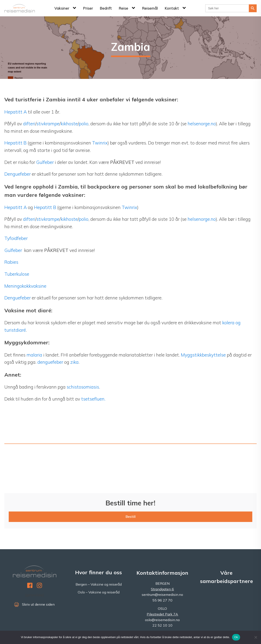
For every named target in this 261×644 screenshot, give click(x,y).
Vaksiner (62, 8)
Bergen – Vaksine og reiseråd (99, 584)
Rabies (11, 262)
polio (84, 124)
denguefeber (50, 362)
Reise (124, 8)
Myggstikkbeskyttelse (203, 355)
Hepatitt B (15, 143)
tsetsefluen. (93, 399)
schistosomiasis (83, 387)
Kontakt (172, 8)
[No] (256, 637)
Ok (236, 637)
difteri (29, 124)
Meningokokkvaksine (25, 286)
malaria (34, 355)
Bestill (131, 517)
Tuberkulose (17, 274)
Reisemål (150, 8)
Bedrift (106, 8)
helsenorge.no (202, 124)
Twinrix (100, 143)
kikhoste (69, 124)
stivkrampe (48, 124)
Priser (88, 8)
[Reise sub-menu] (134, 8)
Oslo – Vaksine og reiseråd (99, 592)
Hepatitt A (16, 112)
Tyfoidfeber (16, 238)
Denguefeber (18, 174)
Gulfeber (45, 162)
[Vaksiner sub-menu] (75, 8)
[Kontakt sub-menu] (185, 8)
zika (74, 362)
